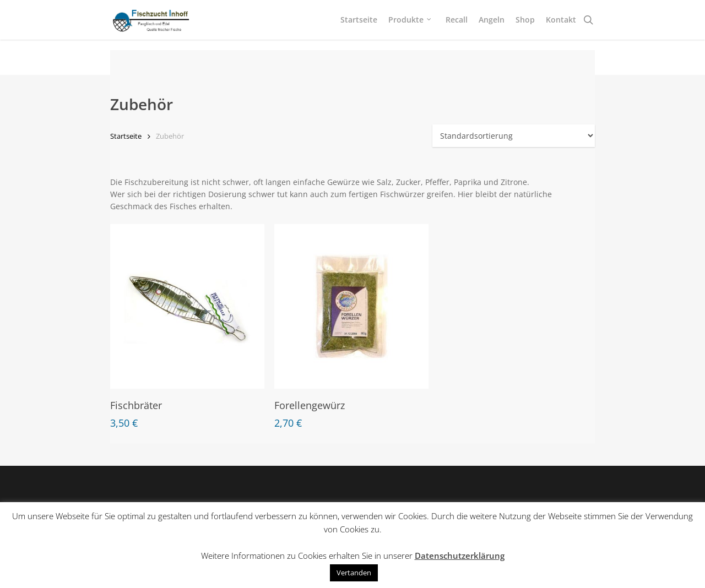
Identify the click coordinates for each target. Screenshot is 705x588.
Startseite (126, 136)
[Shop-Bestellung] (514, 136)
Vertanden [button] (354, 573)
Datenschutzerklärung (460, 556)
